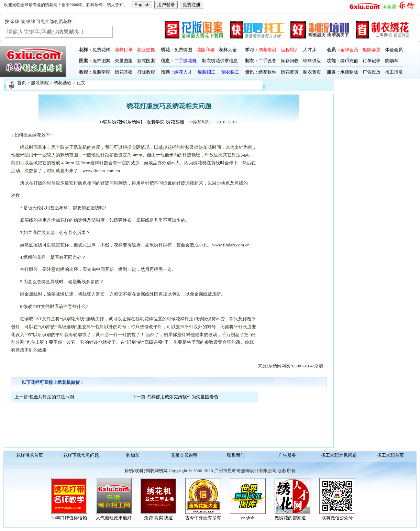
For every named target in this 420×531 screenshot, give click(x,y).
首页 (22, 83)
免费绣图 (183, 50)
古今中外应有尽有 (203, 518)
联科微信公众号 (337, 518)
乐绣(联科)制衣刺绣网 (146, 471)
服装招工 (207, 72)
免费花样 (101, 50)
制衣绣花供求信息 (220, 61)
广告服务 (287, 455)
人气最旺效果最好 (114, 518)
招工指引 (394, 72)
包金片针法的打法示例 (52, 397)
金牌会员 (349, 50)
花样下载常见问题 (81, 455)
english (248, 518)
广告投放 (372, 72)
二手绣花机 (185, 61)
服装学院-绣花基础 (165, 122)
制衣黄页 (312, 72)
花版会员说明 (184, 455)
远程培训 (290, 50)
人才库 (310, 50)
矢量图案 (124, 61)
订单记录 (372, 61)
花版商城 (206, 50)
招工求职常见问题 (339, 455)
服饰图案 (101, 61)
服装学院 (101, 72)
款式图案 (146, 61)
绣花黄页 (290, 72)
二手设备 (267, 61)
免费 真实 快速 (159, 518)
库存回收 (290, 61)
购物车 (392, 61)
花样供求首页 (30, 455)
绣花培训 (267, 50)
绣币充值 (349, 61)
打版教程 (146, 72)
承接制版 (349, 72)
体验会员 (394, 50)
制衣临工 (230, 72)
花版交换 (146, 50)
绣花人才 (183, 72)
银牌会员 (372, 50)
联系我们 (236, 455)
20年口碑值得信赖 (69, 518)
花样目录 (124, 50)
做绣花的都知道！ (292, 518)
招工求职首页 (390, 455)
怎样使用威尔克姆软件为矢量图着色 (183, 397)
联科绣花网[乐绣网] (123, 122)
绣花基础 (124, 72)
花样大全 (228, 50)
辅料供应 (312, 61)
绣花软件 (267, 72)
